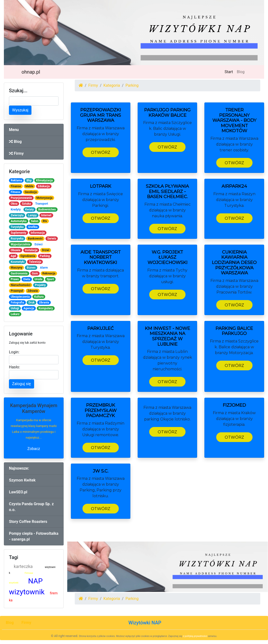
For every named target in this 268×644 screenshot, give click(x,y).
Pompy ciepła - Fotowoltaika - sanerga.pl (34, 536)
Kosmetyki (18, 262)
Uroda (38, 279)
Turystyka (17, 227)
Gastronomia (19, 273)
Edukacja (44, 186)
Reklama (16, 180)
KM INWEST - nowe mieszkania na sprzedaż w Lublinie (167, 336)
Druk (32, 303)
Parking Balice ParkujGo (234, 331)
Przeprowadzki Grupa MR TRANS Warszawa (100, 115)
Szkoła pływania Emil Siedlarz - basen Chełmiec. (167, 191)
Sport (50, 279)
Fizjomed (234, 405)
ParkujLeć (100, 328)
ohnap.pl (31, 72)
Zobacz (34, 449)
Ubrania (44, 303)
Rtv (45, 221)
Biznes (31, 268)
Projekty (40, 285)
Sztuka (26, 204)
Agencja (29, 308)
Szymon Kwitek (22, 480)
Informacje (38, 233)
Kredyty (16, 209)
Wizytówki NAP (145, 623)
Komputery (46, 308)
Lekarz (15, 314)
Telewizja (35, 262)
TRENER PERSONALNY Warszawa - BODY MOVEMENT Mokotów (234, 120)
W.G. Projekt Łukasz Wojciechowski (167, 257)
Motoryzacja (44, 198)
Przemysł (17, 291)
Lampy (32, 215)
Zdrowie (33, 291)
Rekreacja (49, 273)
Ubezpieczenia (20, 297)
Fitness (15, 192)
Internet (46, 215)
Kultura (39, 297)
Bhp (29, 180)
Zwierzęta (17, 215)
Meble (29, 186)
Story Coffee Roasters (28, 522)
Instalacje (31, 250)
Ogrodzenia (28, 256)
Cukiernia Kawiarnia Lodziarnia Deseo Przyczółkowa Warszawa (234, 263)
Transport (42, 204)
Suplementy (18, 233)
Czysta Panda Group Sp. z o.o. (31, 507)
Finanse (16, 186)
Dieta (27, 279)
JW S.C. (101, 471)
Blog (241, 72)
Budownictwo (47, 209)
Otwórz (101, 152)
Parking (45, 256)
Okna (14, 204)
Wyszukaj (20, 110)
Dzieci (39, 244)
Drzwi (45, 250)
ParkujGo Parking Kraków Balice (167, 113)
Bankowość (35, 239)
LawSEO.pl (18, 492)
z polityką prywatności (195, 636)
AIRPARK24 (234, 186)
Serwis (52, 239)
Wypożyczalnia (20, 244)
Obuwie (15, 250)
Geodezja (31, 192)
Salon (35, 221)
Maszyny (16, 268)
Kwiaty (30, 209)
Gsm (35, 273)
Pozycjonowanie (21, 198)
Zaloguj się (22, 384)
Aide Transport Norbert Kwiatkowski (101, 257)
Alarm (44, 268)
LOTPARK (101, 186)
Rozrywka (17, 239)
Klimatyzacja (44, 180)
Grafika (33, 227)
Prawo (15, 279)
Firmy (16, 153)
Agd (13, 256)
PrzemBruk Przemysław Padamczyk (101, 410)
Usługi (15, 308)
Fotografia (17, 303)
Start (230, 71)
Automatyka (19, 221)
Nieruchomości (21, 285)
